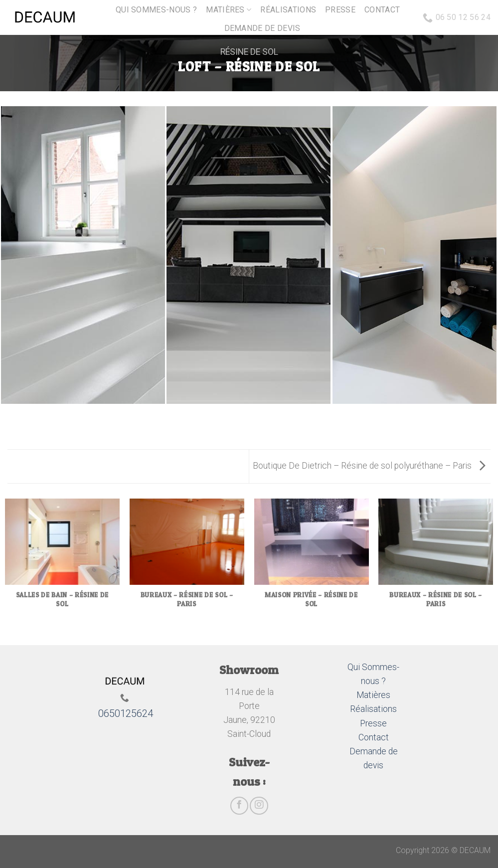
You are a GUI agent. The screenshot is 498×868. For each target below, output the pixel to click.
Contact (382, 10)
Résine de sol (249, 52)
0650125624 (126, 713)
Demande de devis (262, 28)
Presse (340, 10)
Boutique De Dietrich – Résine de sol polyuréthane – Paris (369, 466)
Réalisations (288, 10)
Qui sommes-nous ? (156, 10)
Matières (229, 10)
